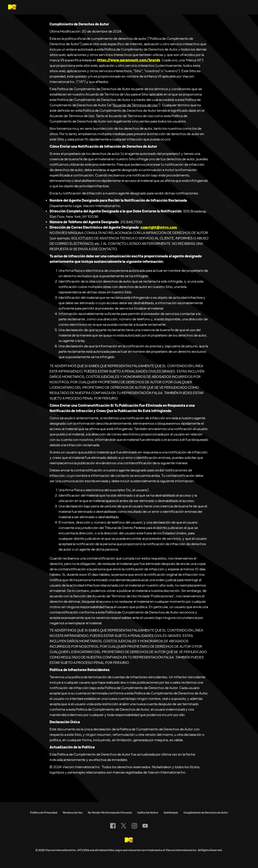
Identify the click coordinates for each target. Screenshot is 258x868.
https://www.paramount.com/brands (129, 60)
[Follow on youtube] (145, 826)
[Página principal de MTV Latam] (12, 7)
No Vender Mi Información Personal (110, 813)
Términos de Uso (73, 813)
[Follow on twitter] (124, 826)
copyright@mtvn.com (159, 227)
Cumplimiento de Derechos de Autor (206, 813)
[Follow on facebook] (113, 826)
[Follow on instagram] (134, 826)
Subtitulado (171, 813)
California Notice (148, 813)
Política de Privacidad (44, 813)
